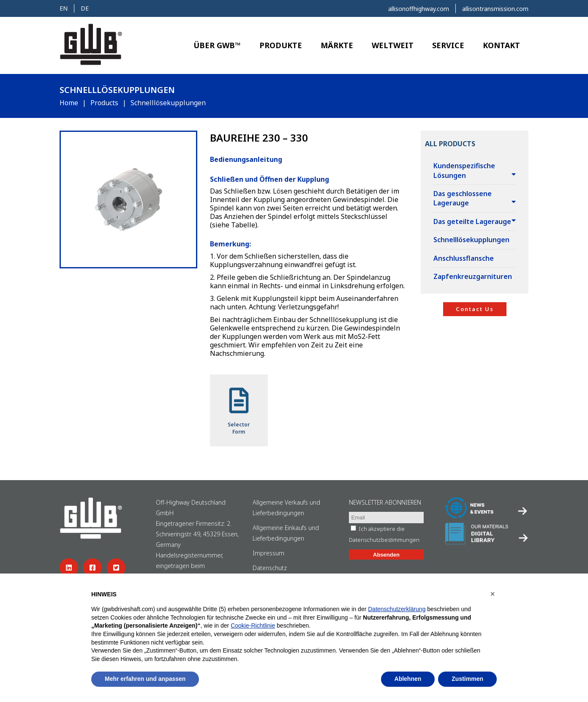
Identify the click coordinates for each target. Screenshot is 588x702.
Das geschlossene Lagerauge (463, 198)
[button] (493, 594)
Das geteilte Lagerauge (472, 221)
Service (448, 45)
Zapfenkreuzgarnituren (473, 276)
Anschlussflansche (464, 258)
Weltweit (393, 45)
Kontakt (501, 45)
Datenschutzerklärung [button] (397, 609)
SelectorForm (239, 410)
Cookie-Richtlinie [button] (253, 626)
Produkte (281, 45)
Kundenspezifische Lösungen (464, 170)
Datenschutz (270, 568)
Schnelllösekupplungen (471, 240)
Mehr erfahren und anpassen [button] (145, 679)
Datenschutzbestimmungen (384, 540)
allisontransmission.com (495, 9)
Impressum (268, 553)
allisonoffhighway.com (419, 9)
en (64, 8)
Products (104, 103)
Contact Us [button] (475, 309)
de (85, 8)
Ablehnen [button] (408, 679)
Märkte (337, 45)
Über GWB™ (217, 45)
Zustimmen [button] (467, 679)
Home (69, 103)
